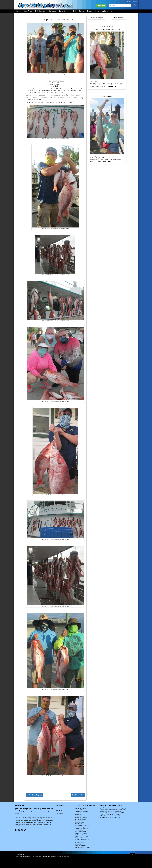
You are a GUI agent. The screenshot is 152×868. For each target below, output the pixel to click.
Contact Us (59, 813)
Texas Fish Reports (80, 842)
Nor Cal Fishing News (81, 836)
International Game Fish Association (111, 811)
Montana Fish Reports (81, 828)
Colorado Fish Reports (81, 811)
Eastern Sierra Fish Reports (83, 813)
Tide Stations (78, 844)
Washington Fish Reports (82, 847)
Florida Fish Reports (81, 818)
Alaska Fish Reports (81, 808)
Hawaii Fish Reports (81, 821)
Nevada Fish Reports (81, 833)
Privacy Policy (60, 808)
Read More (112, 87)
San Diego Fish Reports (82, 839)
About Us (59, 811)
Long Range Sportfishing (82, 825)
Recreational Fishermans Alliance (110, 817)
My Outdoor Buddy (81, 832)
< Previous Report (35, 795)
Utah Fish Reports (80, 846)
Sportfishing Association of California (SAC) (113, 808)
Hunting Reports (80, 822)
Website (56, 86)
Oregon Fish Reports (81, 838)
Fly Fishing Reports (80, 819)
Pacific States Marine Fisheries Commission (113, 810)
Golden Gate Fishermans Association (111, 816)
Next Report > (78, 795)
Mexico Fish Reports (81, 827)
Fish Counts (78, 815)
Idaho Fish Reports (80, 824)
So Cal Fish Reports (80, 841)
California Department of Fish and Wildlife (112, 813)
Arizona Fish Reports (81, 810)
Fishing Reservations (81, 816)
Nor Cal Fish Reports (81, 835)
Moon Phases (79, 830)
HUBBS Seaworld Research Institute (110, 814)
